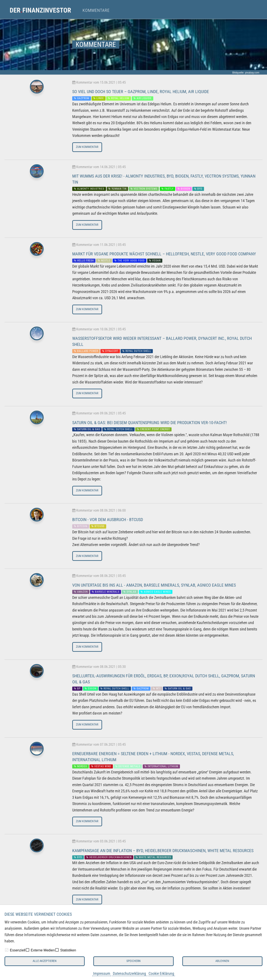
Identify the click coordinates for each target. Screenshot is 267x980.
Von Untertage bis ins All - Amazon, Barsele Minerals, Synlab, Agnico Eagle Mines (154, 585)
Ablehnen (222, 961)
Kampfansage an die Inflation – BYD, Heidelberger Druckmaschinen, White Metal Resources (163, 851)
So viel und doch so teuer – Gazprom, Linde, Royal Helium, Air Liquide (141, 92)
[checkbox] (7, 950)
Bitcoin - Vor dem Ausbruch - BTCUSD (108, 520)
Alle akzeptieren (45, 961)
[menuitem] (44, 10)
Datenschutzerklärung (129, 973)
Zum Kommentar (87, 147)
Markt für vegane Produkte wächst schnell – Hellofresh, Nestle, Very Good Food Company (164, 254)
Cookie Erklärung (161, 973)
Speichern (133, 961)
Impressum (102, 973)
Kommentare (96, 10)
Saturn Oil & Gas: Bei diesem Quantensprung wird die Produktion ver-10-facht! (150, 423)
